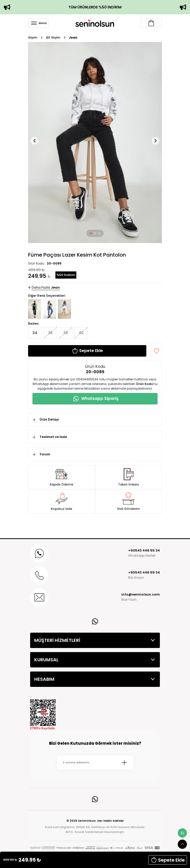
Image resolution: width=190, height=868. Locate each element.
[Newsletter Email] (95, 763)
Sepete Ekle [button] (168, 860)
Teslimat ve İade (53, 437)
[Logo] (95, 23)
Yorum (45, 454)
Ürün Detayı (49, 419)
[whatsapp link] (182, 833)
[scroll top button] (182, 844)
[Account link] (151, 23)
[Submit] (124, 763)
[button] (91, 233)
